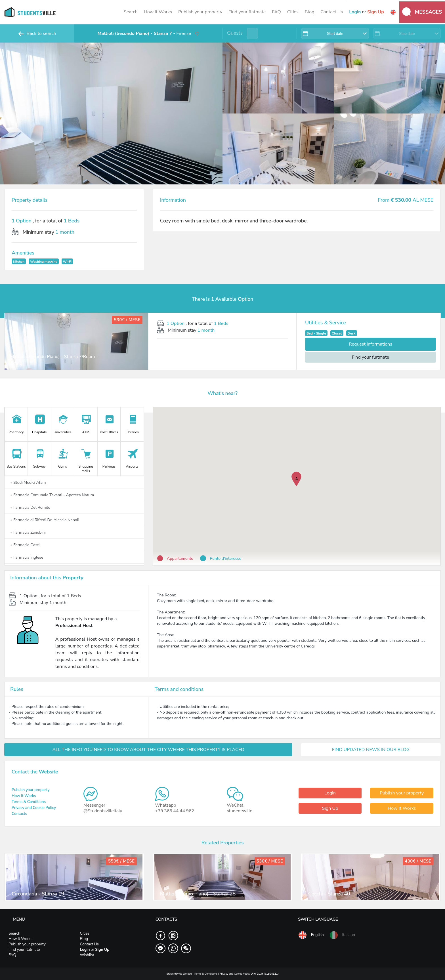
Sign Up (330, 808)
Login (330, 793)
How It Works (158, 12)
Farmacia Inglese (27, 557)
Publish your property (200, 12)
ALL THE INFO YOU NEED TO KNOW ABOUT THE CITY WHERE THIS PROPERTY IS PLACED (148, 750)
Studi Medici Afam (28, 482)
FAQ (276, 12)
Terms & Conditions (29, 802)
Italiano (342, 935)
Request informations (371, 344)
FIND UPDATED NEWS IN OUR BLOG (371, 750)
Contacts (19, 814)
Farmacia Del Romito (30, 507)
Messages (422, 12)
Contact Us (332, 12)
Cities (293, 12)
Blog (310, 12)
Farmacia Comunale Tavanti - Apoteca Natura (52, 495)
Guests (235, 33)
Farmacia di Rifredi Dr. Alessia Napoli (45, 520)
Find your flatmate (247, 12)
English (311, 935)
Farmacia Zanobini (28, 532)
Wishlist (87, 955)
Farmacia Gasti (25, 545)
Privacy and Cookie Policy (34, 808)
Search (131, 12)
